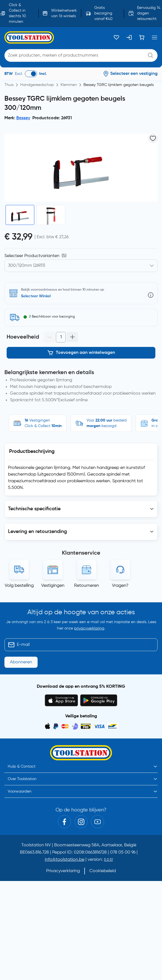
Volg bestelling (19, 586)
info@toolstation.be (65, 860)
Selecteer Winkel (36, 296)
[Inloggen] (129, 37)
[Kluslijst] (116, 37)
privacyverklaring (89, 628)
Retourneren (87, 586)
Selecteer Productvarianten (35, 256)
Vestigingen (53, 586)
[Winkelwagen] (142, 37)
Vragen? (120, 586)
